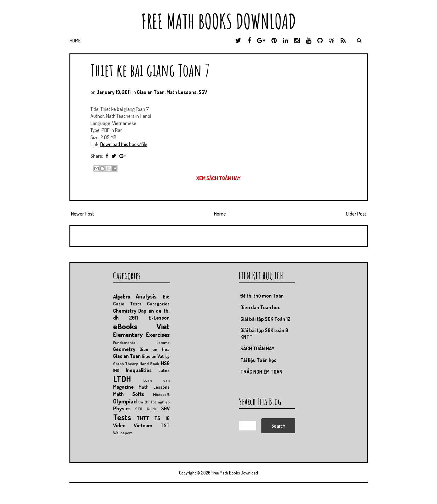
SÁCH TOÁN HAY (257, 348)
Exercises (158, 334)
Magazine (123, 387)
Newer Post (82, 214)
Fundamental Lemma (141, 342)
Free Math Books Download (219, 21)
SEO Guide (146, 409)
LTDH (122, 379)
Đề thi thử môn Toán (262, 296)
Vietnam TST (152, 425)
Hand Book (149, 364)
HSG (165, 363)
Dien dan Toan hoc (260, 307)
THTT (143, 418)
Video (119, 425)
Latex (164, 370)
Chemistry (125, 311)
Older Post (356, 214)
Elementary (128, 334)
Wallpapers (123, 433)
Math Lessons (182, 92)
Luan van (156, 380)
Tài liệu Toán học (258, 360)
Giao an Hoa (155, 349)
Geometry (124, 349)
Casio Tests (127, 304)
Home (75, 41)
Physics (122, 408)
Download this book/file (124, 144)
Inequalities (139, 370)
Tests (122, 417)
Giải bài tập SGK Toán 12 (265, 319)
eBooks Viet (141, 326)
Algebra (122, 297)
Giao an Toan (151, 92)
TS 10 (162, 418)
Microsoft (161, 394)
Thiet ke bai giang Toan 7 (150, 70)
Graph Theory (126, 364)
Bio (166, 297)
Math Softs (129, 394)
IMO (116, 370)
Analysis (146, 296)
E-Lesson (159, 318)
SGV (203, 92)
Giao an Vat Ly (156, 356)
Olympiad (125, 401)
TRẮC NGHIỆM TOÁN (261, 372)
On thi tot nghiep (154, 402)
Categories (158, 304)
